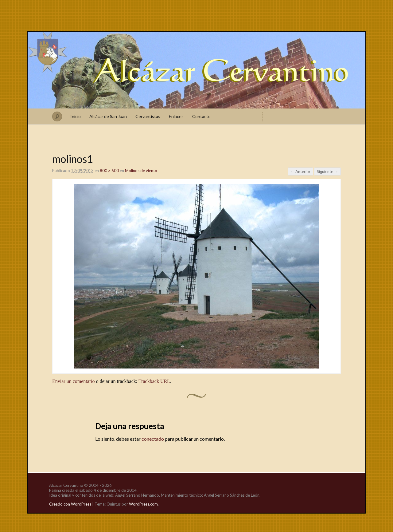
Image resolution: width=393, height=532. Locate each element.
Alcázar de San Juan (108, 116)
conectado (153, 439)
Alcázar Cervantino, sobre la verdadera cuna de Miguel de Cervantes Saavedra (196, 70)
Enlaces (176, 116)
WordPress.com (143, 504)
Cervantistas (148, 116)
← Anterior (300, 171)
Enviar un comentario (74, 381)
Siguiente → (327, 171)
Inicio (76, 116)
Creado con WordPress (70, 504)
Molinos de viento (141, 171)
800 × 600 (109, 171)
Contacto (201, 116)
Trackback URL (154, 381)
